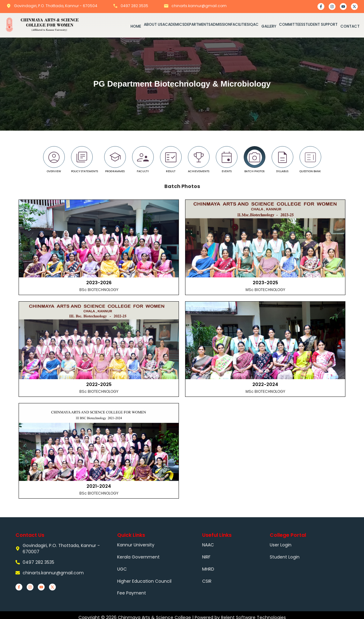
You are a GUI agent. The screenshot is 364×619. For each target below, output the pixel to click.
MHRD (208, 567)
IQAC (254, 24)
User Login (281, 544)
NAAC (208, 544)
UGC (122, 567)
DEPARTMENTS (198, 24)
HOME (136, 26)
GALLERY (269, 26)
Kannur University (136, 544)
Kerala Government (138, 555)
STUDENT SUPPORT (320, 24)
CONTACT (350, 26)
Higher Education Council (144, 578)
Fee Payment (132, 589)
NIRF (206, 555)
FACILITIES (240, 24)
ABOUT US (153, 24)
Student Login (285, 555)
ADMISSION (221, 24)
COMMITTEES (291, 24)
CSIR (207, 578)
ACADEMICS (173, 24)
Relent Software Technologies (253, 613)
